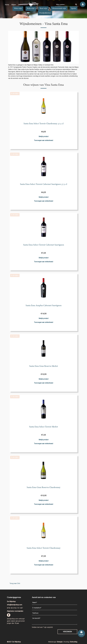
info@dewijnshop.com (15, 605)
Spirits (73, 9)
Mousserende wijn (59, 9)
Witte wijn (18, 9)
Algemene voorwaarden (15, 611)
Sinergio (60, 642)
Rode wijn (31, 9)
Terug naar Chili (15, 583)
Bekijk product (44, 136)
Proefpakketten (45, 13)
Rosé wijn (43, 9)
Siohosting (73, 642)
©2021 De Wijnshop (14, 642)
